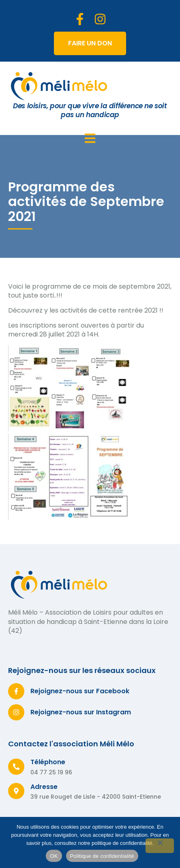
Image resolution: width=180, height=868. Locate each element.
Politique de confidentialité (102, 856)
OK (54, 856)
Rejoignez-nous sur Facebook (80, 691)
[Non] (160, 846)
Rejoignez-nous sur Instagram (81, 712)
